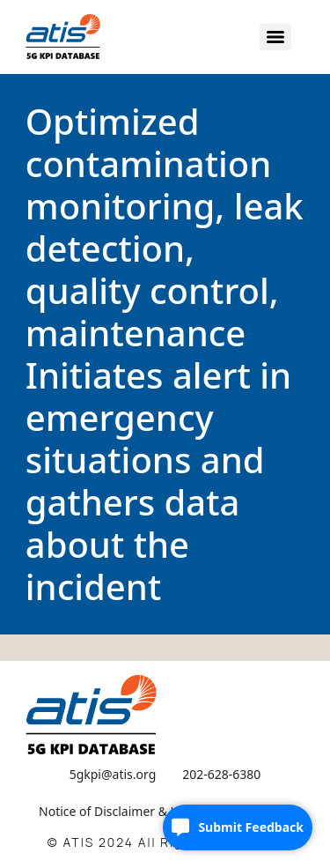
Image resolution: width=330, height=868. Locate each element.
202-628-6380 (221, 774)
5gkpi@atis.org (113, 774)
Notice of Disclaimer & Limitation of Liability (165, 811)
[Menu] (275, 37)
